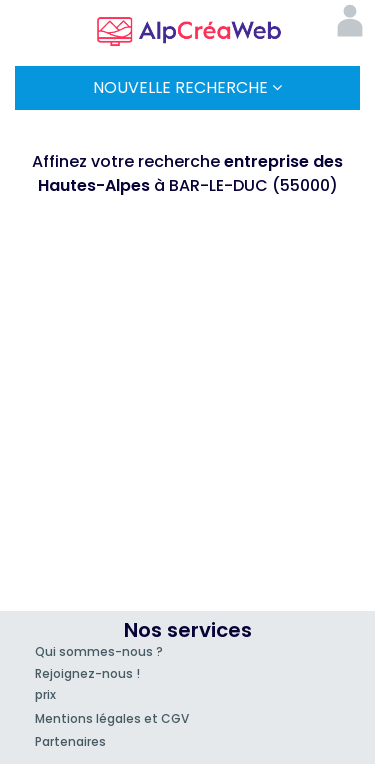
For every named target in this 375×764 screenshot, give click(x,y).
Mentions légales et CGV (112, 718)
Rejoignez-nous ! (87, 673)
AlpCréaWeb (188, 28)
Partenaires (70, 741)
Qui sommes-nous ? (99, 651)
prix (45, 694)
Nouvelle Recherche (187, 87)
